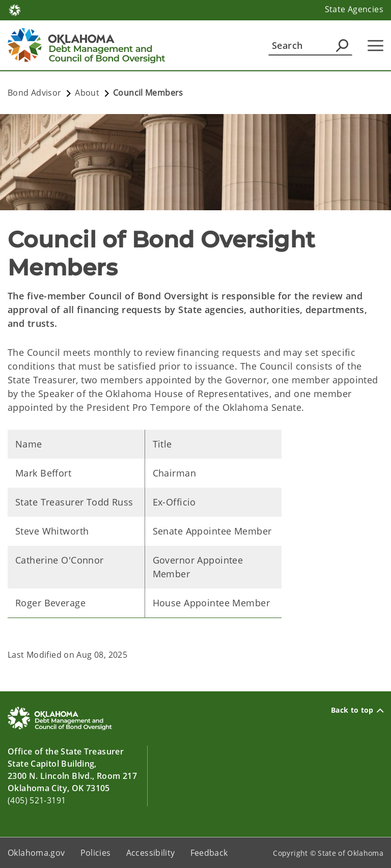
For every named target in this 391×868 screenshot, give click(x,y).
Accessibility (151, 853)
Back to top (357, 710)
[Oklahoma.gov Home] (15, 9)
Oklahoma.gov (36, 853)
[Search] (310, 45)
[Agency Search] (342, 45)
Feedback (209, 853)
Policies (96, 853)
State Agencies (354, 9)
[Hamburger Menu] (375, 46)
